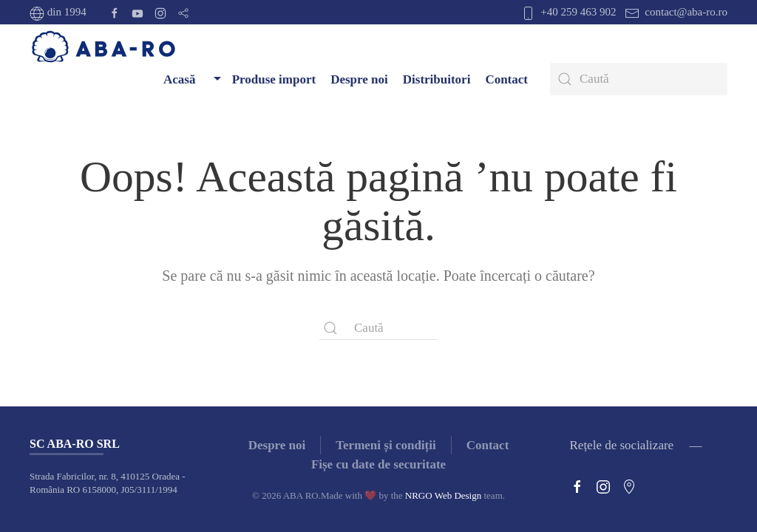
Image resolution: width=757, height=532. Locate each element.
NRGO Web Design (443, 495)
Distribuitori (437, 79)
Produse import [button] (263, 79)
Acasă (179, 79)
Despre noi (359, 79)
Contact (506, 79)
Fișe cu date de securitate (378, 464)
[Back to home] (103, 47)
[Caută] (639, 79)
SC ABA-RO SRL (75, 444)
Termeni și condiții (386, 445)
